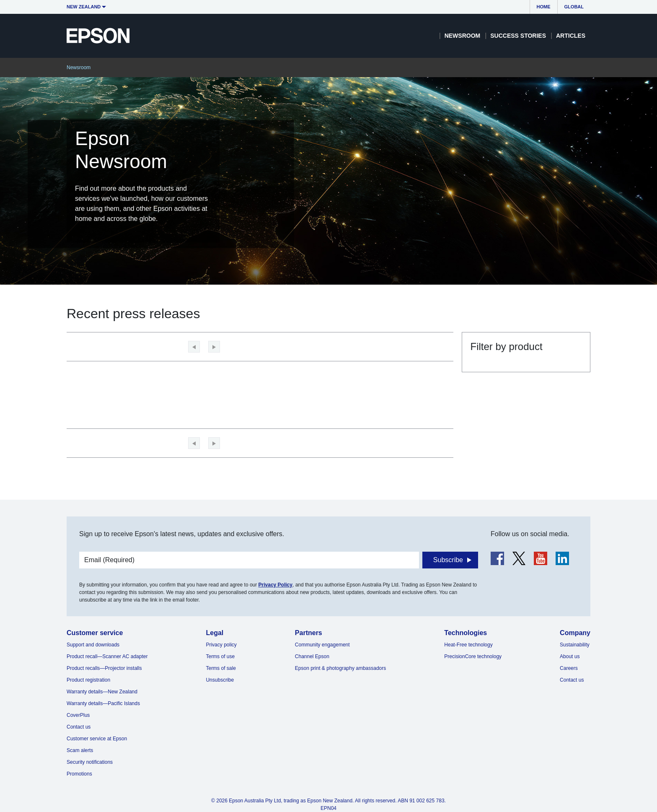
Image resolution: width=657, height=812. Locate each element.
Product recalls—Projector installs (104, 668)
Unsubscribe (220, 680)
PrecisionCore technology (473, 656)
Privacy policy (221, 645)
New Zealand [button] (84, 7)
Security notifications (90, 762)
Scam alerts (80, 750)
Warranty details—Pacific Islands (103, 703)
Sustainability (575, 645)
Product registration (88, 680)
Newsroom (463, 36)
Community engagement (322, 645)
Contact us (79, 727)
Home (544, 7)
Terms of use (220, 656)
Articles (571, 36)
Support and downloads (93, 645)
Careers (569, 668)
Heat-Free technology (468, 645)
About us (570, 656)
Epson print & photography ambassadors (340, 668)
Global (574, 7)
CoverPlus (78, 715)
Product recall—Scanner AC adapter (107, 656)
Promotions (79, 774)
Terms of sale (221, 668)
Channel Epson (312, 656)
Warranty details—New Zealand (102, 692)
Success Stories (518, 36)
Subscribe (448, 560)
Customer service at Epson (97, 739)
